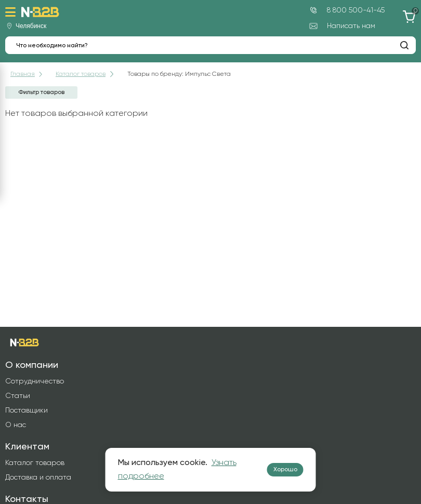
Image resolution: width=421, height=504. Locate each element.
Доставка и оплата (38, 478)
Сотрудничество (35, 381)
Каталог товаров (35, 463)
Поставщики (27, 410)
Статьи (18, 396)
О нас (16, 425)
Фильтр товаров (41, 92)
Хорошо (285, 470)
